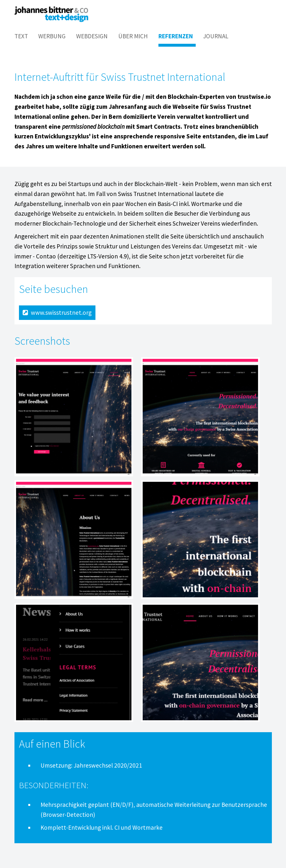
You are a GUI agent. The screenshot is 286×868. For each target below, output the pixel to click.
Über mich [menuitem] (133, 36)
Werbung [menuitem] (52, 36)
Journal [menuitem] (216, 36)
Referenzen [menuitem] (176, 36)
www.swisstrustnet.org (61, 313)
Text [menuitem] (21, 36)
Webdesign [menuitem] (92, 36)
